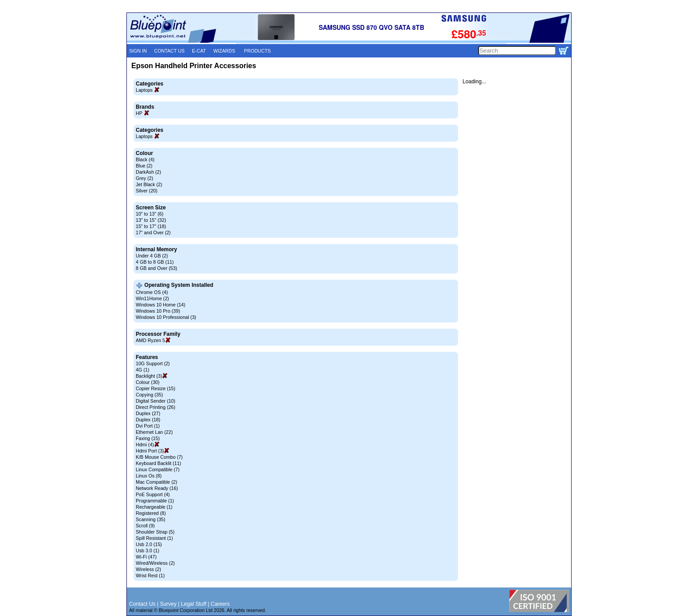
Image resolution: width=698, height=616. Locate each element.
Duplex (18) (148, 420)
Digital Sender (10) (156, 401)
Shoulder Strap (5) (155, 532)
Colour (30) (148, 382)
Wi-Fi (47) (146, 557)
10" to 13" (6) (150, 214)
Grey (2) (144, 178)
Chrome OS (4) (152, 292)
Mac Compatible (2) (156, 482)
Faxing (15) (148, 438)
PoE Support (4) (153, 494)
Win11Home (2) (152, 298)
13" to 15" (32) (151, 220)
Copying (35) (149, 395)
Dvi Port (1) (148, 426)
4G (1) (142, 370)
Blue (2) (144, 166)
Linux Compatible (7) (158, 469)
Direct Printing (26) (156, 407)
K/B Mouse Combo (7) (159, 457)
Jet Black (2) (149, 184)
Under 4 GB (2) (152, 256)
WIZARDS (224, 51)
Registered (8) (151, 513)
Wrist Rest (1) (150, 575)
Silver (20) (147, 191)
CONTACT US (169, 51)
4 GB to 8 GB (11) (155, 262)
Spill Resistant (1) (154, 538)
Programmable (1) (155, 501)
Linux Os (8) (149, 476)
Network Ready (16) (157, 488)
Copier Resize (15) (156, 388)
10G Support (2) (153, 363)
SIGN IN (138, 51)
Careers (220, 604)
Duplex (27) (148, 413)
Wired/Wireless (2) (155, 563)
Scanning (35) (150, 519)
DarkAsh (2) (148, 172)
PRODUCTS (257, 51)
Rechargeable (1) (154, 507)
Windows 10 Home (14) (160, 305)
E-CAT (199, 51)
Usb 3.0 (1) (148, 551)
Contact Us (142, 604)
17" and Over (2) (153, 233)
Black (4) (145, 159)
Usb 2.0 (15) (149, 544)
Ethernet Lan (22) (154, 432)
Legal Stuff (193, 604)
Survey (168, 604)
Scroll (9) (145, 526)
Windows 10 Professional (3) (166, 317)
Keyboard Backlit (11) (158, 463)
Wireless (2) (148, 569)
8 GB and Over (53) (156, 268)
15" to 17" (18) (151, 226)
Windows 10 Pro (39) (158, 311)
